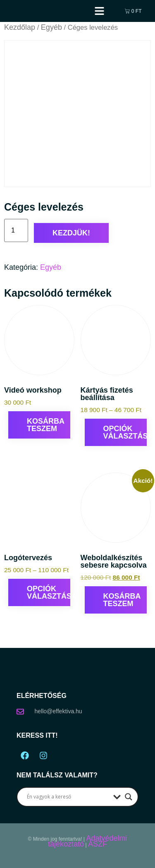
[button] (100, 11)
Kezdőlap (20, 27)
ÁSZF (98, 844)
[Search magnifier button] (129, 797)
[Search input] (68, 797)
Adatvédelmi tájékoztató (87, 841)
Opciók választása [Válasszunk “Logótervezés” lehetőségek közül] (49, 592)
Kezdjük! (71, 233)
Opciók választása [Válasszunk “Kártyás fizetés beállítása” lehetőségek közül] (125, 432)
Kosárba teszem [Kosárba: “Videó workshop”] (46, 425)
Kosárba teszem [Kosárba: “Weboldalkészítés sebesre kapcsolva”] (122, 600)
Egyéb (51, 27)
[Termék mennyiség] (16, 230)
